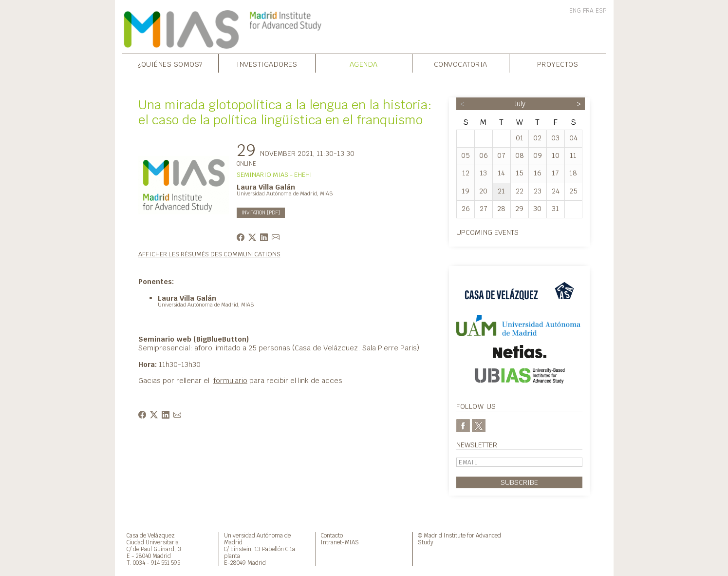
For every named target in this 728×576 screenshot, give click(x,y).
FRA (588, 11)
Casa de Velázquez (151, 535)
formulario (230, 380)
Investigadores (267, 64)
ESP (601, 11)
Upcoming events (487, 232)
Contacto (332, 535)
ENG (575, 11)
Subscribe (519, 482)
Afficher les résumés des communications (209, 254)
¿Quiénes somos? (170, 64)
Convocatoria (461, 64)
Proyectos (558, 64)
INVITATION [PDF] (261, 213)
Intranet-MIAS (340, 542)
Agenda (364, 64)
